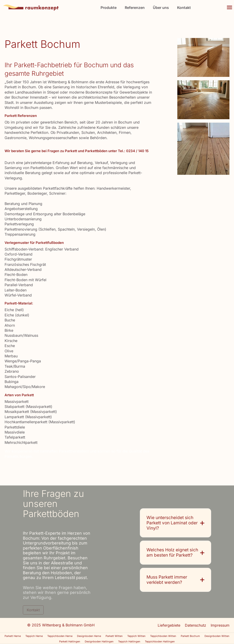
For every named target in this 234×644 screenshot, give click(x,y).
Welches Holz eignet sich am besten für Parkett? (172, 553)
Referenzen (135, 8)
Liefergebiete (169, 625)
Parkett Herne (13, 636)
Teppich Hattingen (129, 641)
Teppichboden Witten (163, 636)
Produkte (109, 8)
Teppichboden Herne (60, 636)
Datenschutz (195, 625)
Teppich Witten (136, 636)
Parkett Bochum (190, 636)
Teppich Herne (34, 636)
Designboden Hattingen (99, 641)
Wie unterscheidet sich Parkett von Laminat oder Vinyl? (172, 523)
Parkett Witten (114, 636)
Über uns (161, 8)
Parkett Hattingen (70, 641)
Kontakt (184, 8)
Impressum (220, 625)
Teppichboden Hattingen (160, 641)
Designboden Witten (217, 636)
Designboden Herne (89, 636)
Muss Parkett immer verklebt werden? (167, 580)
